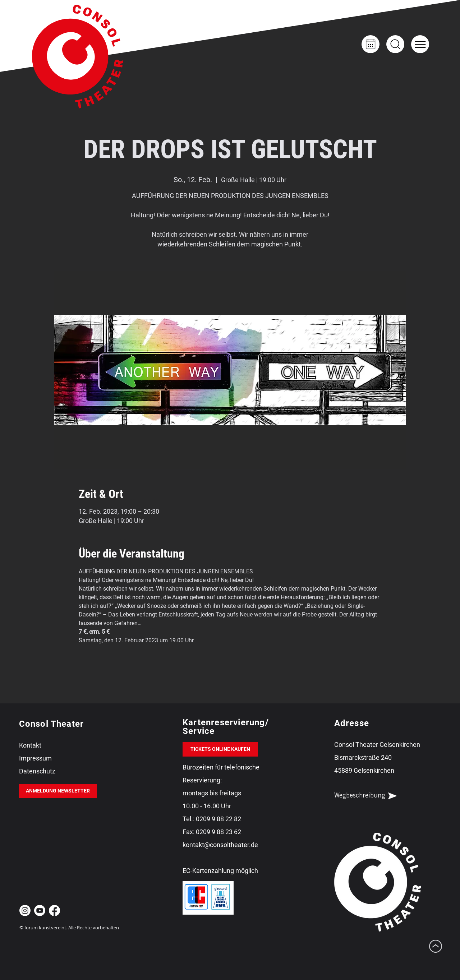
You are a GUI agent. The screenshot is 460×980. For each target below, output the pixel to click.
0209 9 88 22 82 (218, 819)
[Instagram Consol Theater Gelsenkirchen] (25, 910)
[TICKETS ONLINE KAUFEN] (220, 749)
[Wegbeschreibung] (372, 796)
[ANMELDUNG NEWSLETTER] (58, 791)
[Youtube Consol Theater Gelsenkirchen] (40, 910)
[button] (420, 44)
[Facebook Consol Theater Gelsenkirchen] (54, 910)
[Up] (395, 44)
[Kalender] (371, 44)
